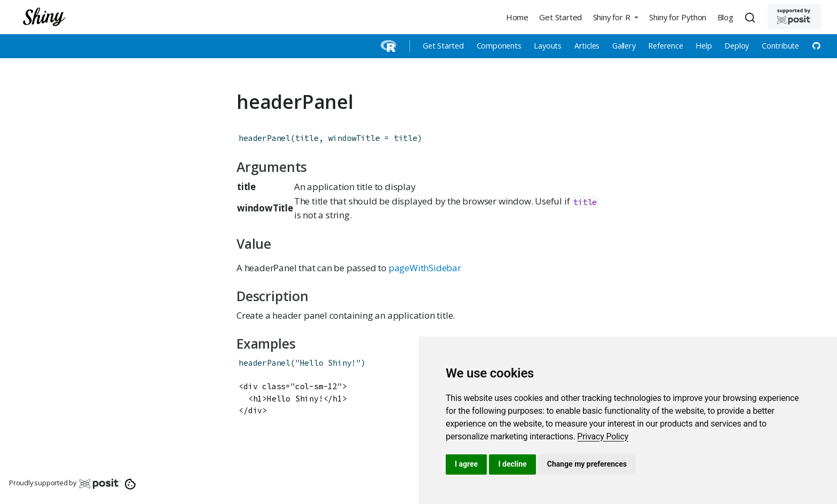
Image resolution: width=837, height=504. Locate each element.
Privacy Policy (603, 436)
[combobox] (752, 17)
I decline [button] (512, 464)
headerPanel (264, 138)
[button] (615, 17)
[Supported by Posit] (794, 17)
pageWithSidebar (425, 268)
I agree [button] (466, 464)
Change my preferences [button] (587, 464)
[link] (603, 436)
